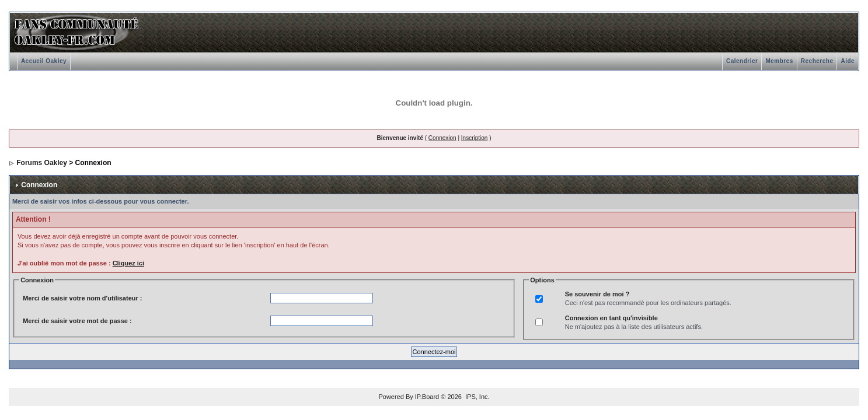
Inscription (475, 138)
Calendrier (742, 61)
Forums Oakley (42, 163)
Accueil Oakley (44, 61)
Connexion (442, 138)
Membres (779, 61)
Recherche (817, 61)
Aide (848, 61)
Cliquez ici (128, 263)
